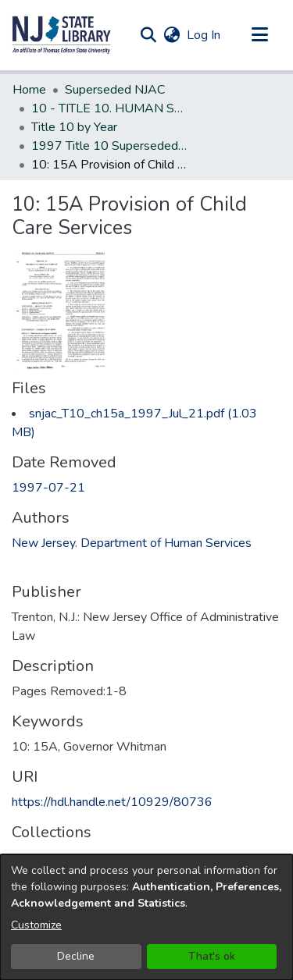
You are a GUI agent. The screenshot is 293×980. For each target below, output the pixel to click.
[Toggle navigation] (259, 35)
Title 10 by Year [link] (74, 127)
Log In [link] (204, 35)
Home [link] (29, 90)
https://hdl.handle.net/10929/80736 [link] (112, 802)
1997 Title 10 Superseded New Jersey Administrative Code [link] (109, 146)
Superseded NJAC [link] (115, 90)
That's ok (212, 956)
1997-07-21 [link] (48, 488)
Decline (76, 956)
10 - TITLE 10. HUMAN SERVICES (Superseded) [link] (109, 108)
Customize (36, 925)
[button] (62, 35)
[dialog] (146, 917)
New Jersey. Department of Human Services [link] (132, 543)
